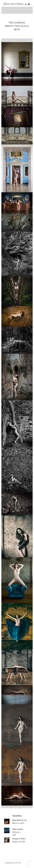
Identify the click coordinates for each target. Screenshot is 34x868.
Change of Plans (19, 839)
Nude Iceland (18, 829)
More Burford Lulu (19, 820)
